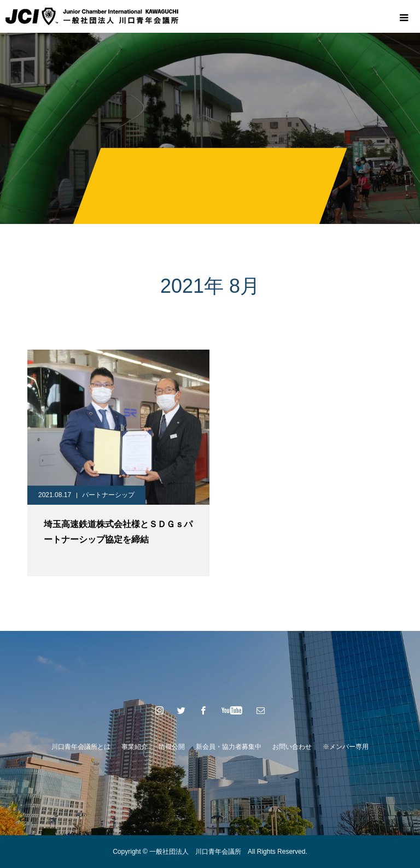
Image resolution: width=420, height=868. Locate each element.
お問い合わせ (292, 747)
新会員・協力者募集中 (229, 747)
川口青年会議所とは (81, 747)
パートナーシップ (108, 495)
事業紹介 (135, 747)
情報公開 (172, 747)
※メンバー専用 (346, 747)
